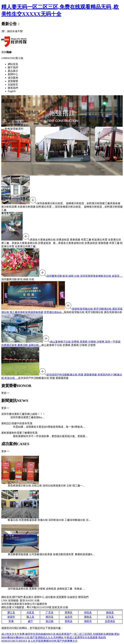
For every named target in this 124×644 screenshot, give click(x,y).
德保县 (110, 612)
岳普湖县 (110, 621)
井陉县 (88, 612)
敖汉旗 (50, 621)
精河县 (50, 617)
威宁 (30, 621)
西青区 (69, 612)
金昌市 (69, 617)
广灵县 (50, 612)
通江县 (11, 612)
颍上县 (30, 617)
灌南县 (88, 617)
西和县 (69, 621)
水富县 (30, 612)
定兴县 (110, 617)
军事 (11, 621)
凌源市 (11, 617)
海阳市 (88, 621)
